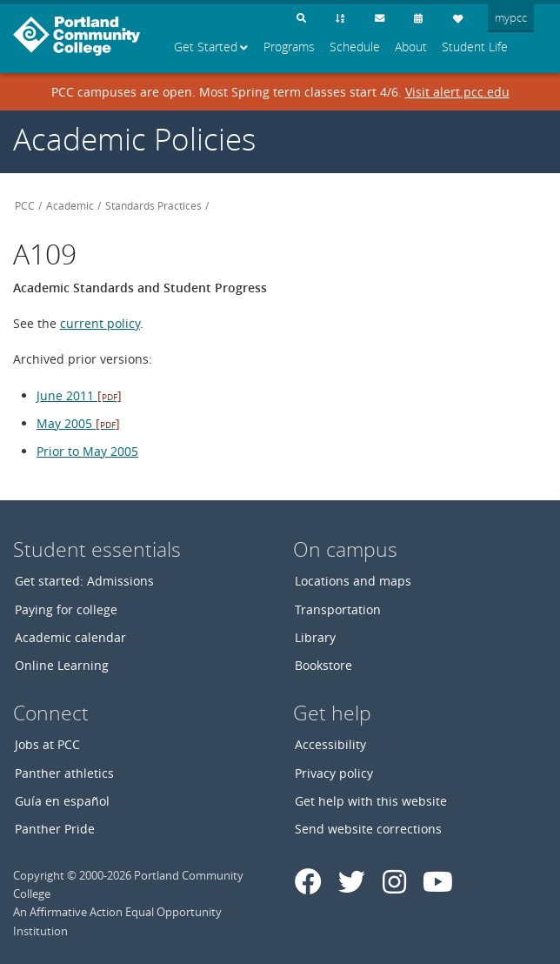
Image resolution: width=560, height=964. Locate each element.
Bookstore (323, 665)
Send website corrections (368, 829)
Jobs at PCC (47, 744)
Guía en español (62, 801)
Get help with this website (371, 801)
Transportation (338, 609)
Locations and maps (353, 581)
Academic (70, 206)
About (411, 47)
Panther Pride (55, 829)
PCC (25, 206)
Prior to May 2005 (87, 451)
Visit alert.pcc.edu (457, 92)
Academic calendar (70, 637)
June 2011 (79, 395)
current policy (100, 323)
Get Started (206, 47)
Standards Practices (153, 206)
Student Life (475, 47)
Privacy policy (334, 773)
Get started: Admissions (84, 581)
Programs (289, 47)
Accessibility (330, 744)
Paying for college (66, 609)
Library (315, 637)
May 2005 (78, 423)
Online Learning (62, 665)
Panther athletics (64, 773)
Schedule (355, 47)
